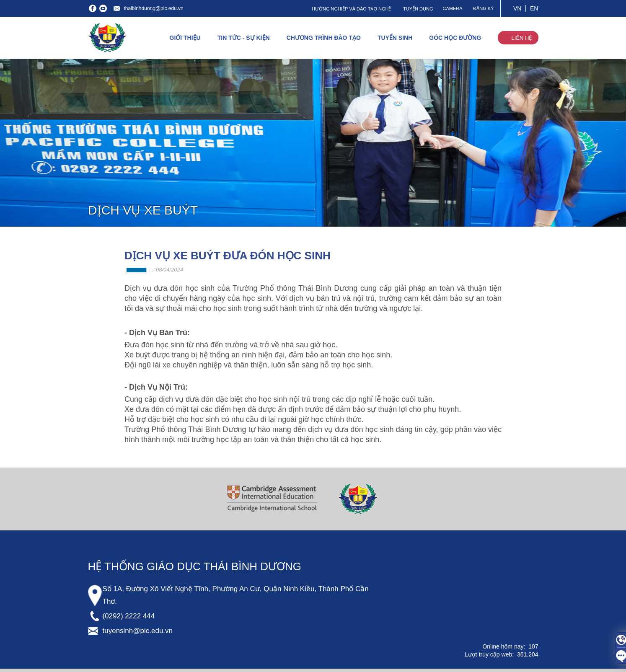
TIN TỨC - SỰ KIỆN (244, 38)
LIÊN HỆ (522, 38)
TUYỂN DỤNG (418, 9)
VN (517, 8)
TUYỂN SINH (395, 38)
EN (534, 8)
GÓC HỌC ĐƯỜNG (455, 38)
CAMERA (452, 8)
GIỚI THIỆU (185, 38)
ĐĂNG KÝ (484, 8)
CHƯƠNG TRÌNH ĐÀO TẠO (324, 38)
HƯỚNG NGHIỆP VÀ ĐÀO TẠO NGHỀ (351, 9)
